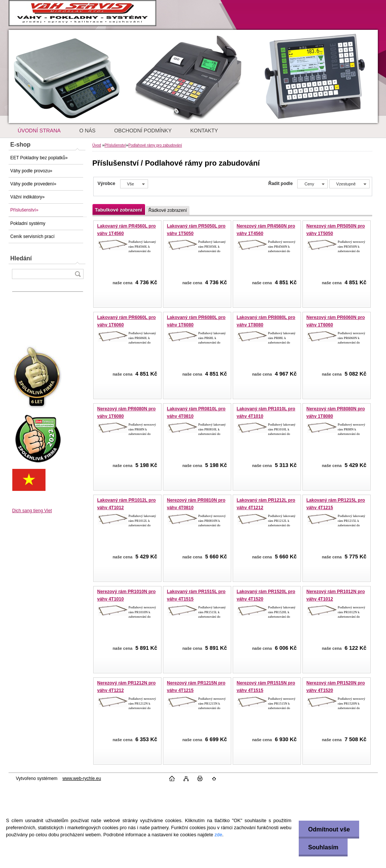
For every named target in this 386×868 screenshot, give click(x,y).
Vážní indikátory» (28, 197)
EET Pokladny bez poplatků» (39, 158)
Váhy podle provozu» (32, 171)
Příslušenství (115, 145)
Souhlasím (323, 847)
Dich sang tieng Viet (32, 511)
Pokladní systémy (28, 223)
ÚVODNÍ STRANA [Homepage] (39, 131)
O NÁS (88, 131)
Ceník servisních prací (33, 236)
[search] (78, 274)
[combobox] (313, 184)
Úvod (97, 145)
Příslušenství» (24, 210)
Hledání (21, 258)
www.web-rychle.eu (81, 778)
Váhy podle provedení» (33, 184)
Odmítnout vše (329, 829)
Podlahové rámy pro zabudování (155, 145)
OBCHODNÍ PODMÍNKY (143, 131)
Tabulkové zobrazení (119, 210)
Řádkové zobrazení (168, 210)
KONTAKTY (204, 131)
